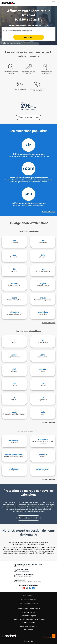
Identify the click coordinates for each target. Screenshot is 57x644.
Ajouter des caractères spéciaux (12, 43)
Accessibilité (29, 641)
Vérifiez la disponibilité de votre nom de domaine (28, 25)
